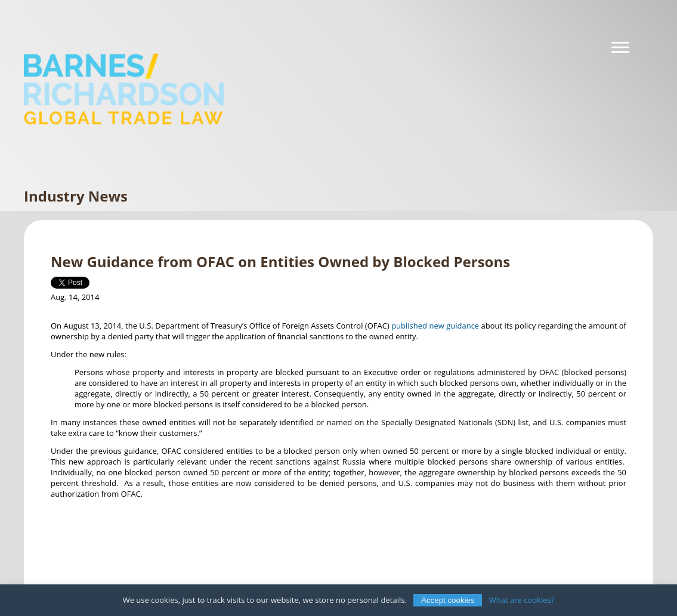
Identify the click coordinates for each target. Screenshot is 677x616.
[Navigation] (620, 48)
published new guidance (435, 326)
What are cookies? (522, 600)
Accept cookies (448, 600)
